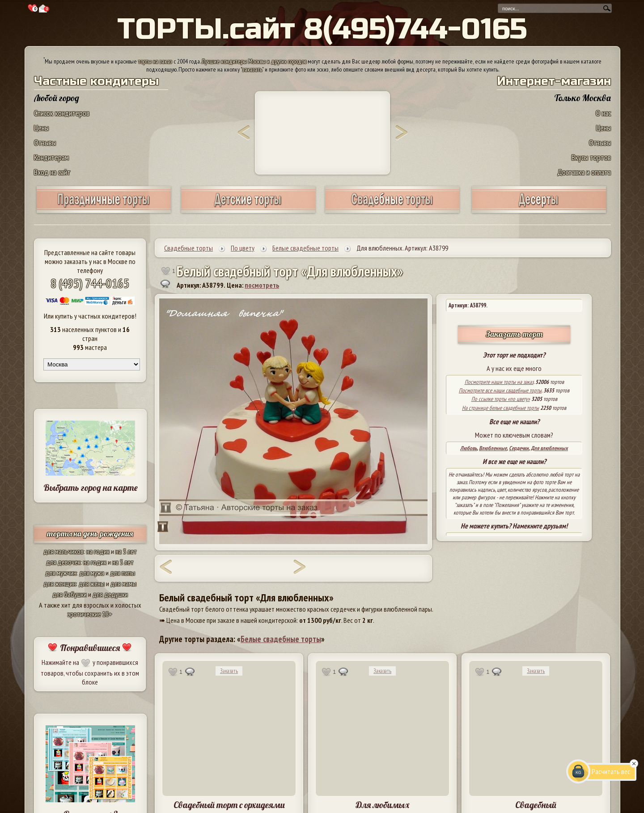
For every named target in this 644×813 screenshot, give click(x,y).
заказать (252, 69)
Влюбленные (493, 448)
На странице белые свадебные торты (500, 408)
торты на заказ (155, 61)
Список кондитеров (62, 113)
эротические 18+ (90, 614)
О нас (603, 113)
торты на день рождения (90, 534)
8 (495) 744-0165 (90, 283)
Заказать (229, 671)
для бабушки (70, 594)
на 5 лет (126, 551)
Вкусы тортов (591, 157)
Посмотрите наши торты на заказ (499, 382)
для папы (123, 573)
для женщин (60, 583)
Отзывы (45, 143)
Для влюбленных (549, 448)
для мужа (92, 573)
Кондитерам (51, 157)
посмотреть (262, 285)
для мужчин (61, 573)
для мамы (123, 583)
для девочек (63, 562)
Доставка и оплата (584, 172)
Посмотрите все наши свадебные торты (500, 390)
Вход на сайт (52, 172)
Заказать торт (514, 334)
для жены (92, 583)
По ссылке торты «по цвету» (501, 399)
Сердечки (519, 448)
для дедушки (110, 594)
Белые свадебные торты (281, 639)
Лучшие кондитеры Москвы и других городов (254, 61)
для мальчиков (64, 551)
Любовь (468, 448)
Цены (41, 128)
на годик (98, 551)
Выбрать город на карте (91, 487)
